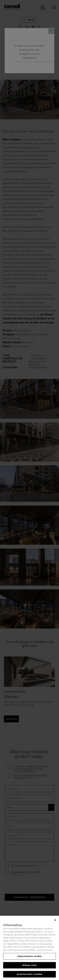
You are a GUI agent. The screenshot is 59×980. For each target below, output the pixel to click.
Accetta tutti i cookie (29, 974)
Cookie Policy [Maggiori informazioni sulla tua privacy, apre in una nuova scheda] (45, 950)
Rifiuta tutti (30, 965)
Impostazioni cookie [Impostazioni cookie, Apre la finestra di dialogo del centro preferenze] (29, 956)
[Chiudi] (55, 920)
